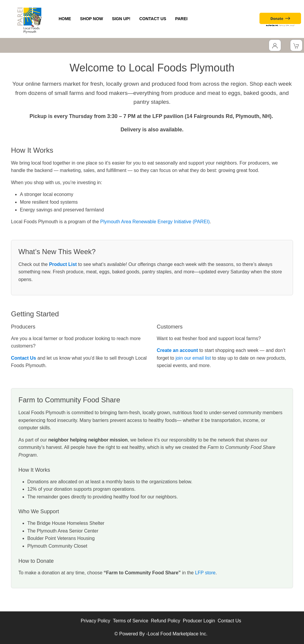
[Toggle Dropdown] (275, 45)
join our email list (193, 358)
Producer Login (199, 621)
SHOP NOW (91, 19)
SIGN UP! (121, 19)
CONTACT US (153, 19)
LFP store (205, 573)
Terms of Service (130, 621)
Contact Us (229, 621)
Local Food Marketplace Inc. (178, 634)
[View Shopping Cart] (296, 45)
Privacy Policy (96, 621)
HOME (65, 19)
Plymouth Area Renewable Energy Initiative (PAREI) (155, 222)
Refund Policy (166, 621)
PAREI (181, 19)
